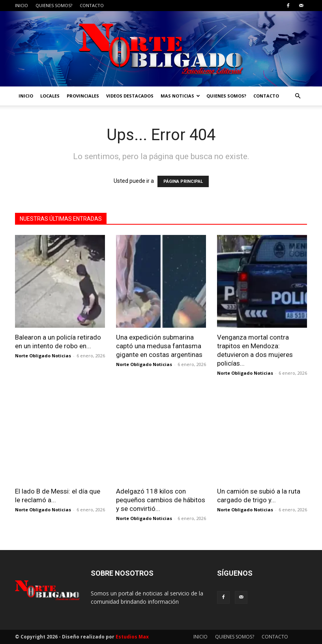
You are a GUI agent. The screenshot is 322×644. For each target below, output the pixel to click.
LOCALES (50, 96)
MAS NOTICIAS (180, 96)
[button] (298, 96)
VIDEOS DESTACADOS (130, 96)
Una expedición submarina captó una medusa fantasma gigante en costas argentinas (159, 346)
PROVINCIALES (83, 96)
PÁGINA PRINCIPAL (183, 181)
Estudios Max (132, 637)
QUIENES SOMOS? (54, 5)
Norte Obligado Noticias (43, 356)
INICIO (22, 5)
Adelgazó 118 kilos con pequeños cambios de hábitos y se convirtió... (161, 500)
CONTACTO (92, 5)
